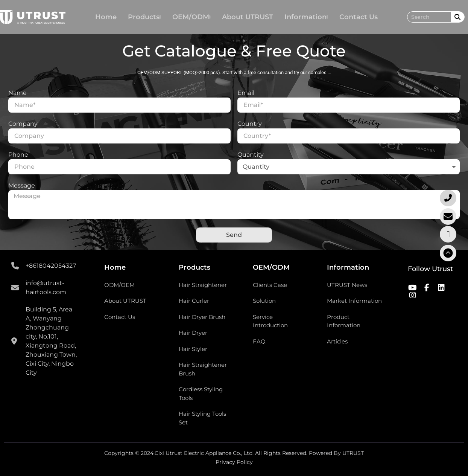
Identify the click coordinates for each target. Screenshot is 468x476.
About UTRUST (248, 17)
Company (23, 124)
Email (246, 93)
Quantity (251, 155)
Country (250, 124)
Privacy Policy (234, 462)
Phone (18, 155)
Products (144, 17)
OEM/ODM (191, 17)
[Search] (457, 17)
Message (22, 186)
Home (106, 17)
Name (17, 93)
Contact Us (359, 17)
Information (306, 17)
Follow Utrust (430, 269)
